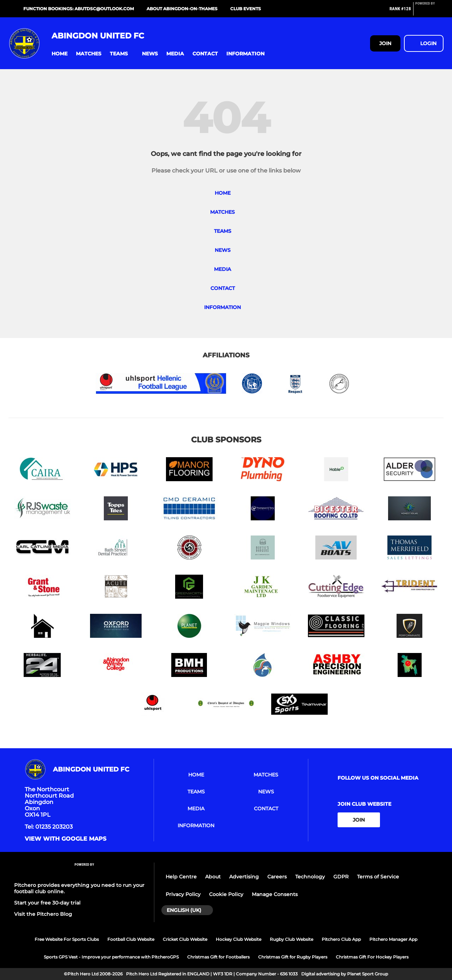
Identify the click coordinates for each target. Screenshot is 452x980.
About (213, 877)
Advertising (244, 877)
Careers (277, 877)
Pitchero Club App (341, 939)
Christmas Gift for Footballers (218, 957)
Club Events (246, 9)
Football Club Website (131, 939)
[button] (60, 54)
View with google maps (66, 839)
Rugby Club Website (292, 939)
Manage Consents (275, 894)
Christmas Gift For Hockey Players (372, 957)
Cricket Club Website (185, 939)
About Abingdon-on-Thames (182, 9)
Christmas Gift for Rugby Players (293, 957)
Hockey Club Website (239, 939)
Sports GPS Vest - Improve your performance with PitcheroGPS (111, 957)
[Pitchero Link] (429, 12)
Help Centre (181, 877)
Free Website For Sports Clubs (67, 939)
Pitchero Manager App (393, 939)
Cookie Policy (226, 894)
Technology (310, 877)
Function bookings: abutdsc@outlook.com (79, 9)
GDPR (341, 877)
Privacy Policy (183, 894)
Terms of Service (378, 877)
